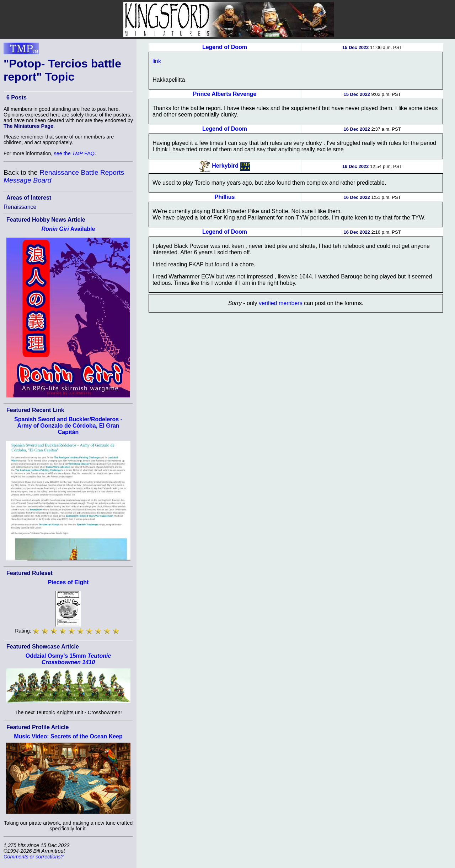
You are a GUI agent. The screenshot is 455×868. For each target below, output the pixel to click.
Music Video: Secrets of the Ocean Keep (68, 736)
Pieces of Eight (68, 582)
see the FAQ (74, 153)
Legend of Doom (225, 47)
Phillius (225, 197)
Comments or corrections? (34, 857)
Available (68, 229)
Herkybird (225, 166)
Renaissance (20, 207)
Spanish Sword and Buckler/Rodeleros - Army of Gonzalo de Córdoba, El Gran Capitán (68, 426)
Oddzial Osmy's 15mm (68, 659)
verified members (281, 303)
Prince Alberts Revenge (224, 94)
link (157, 61)
